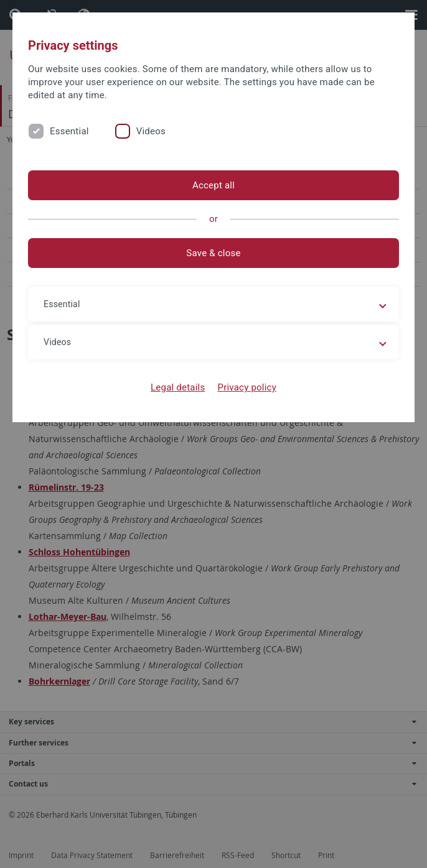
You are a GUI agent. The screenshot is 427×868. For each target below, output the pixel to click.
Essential (69, 131)
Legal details (178, 387)
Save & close (213, 253)
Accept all (213, 185)
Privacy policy (247, 387)
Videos (151, 131)
